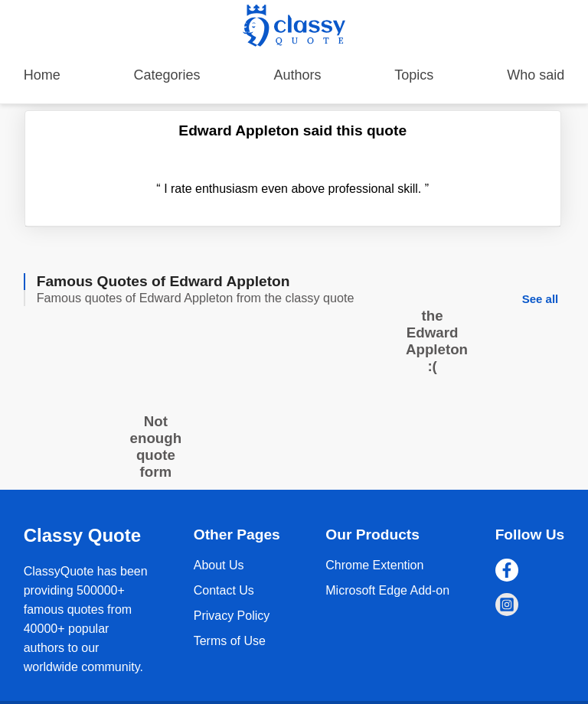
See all (541, 299)
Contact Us (224, 590)
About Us (219, 565)
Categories (167, 75)
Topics (414, 75)
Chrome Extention (374, 565)
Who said (536, 75)
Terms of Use (230, 641)
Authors (297, 75)
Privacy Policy (232, 616)
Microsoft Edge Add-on (387, 590)
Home (42, 75)
